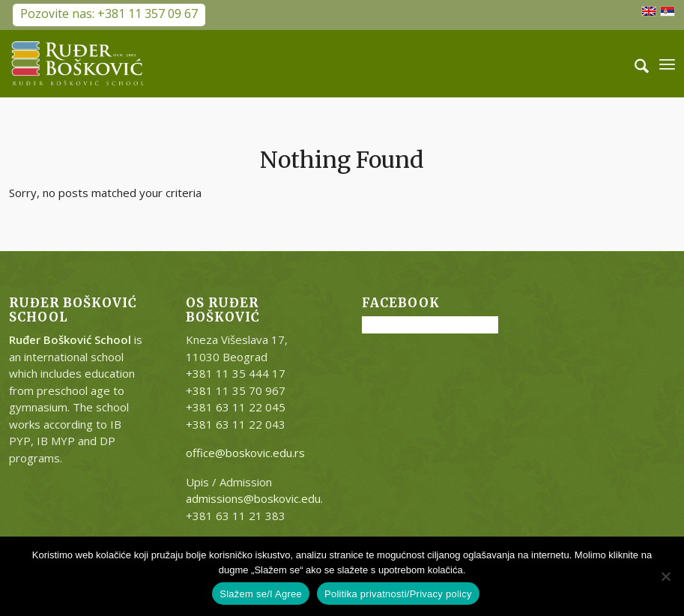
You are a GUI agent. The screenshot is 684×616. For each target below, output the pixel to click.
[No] (665, 576)
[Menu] (667, 64)
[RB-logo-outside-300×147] (78, 64)
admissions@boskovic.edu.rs (260, 498)
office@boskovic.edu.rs (245, 453)
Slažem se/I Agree (261, 594)
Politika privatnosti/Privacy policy (398, 594)
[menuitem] (634, 64)
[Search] (634, 64)
